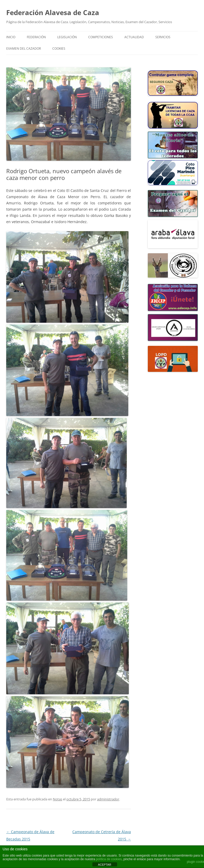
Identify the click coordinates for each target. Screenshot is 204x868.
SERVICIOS (163, 37)
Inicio (11, 37)
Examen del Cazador (24, 48)
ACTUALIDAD (134, 37)
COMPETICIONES (101, 37)
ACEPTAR (104, 865)
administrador (108, 799)
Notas (58, 799)
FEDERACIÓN (36, 37)
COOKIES (59, 48)
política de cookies (109, 859)
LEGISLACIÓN (67, 37)
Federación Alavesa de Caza (53, 12)
